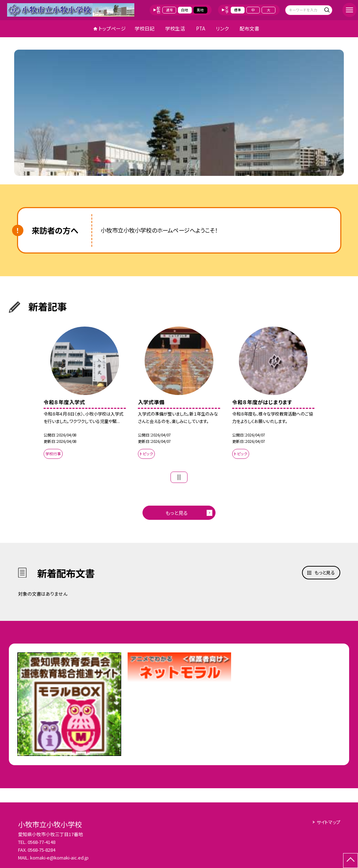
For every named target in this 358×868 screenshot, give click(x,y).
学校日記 (145, 28)
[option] (179, 113)
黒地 (200, 10)
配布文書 (250, 28)
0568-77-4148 (41, 842)
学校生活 (175, 28)
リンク (222, 28)
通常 (169, 10)
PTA (201, 28)
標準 (237, 10)
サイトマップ (328, 822)
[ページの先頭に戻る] (351, 861)
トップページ (112, 28)
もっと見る (177, 513)
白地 (185, 10)
